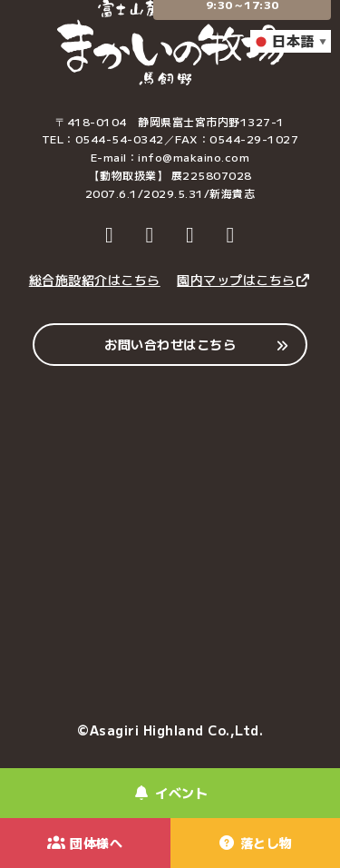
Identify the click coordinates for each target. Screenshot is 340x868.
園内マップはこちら (244, 280)
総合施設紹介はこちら (95, 280)
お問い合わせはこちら (170, 344)
